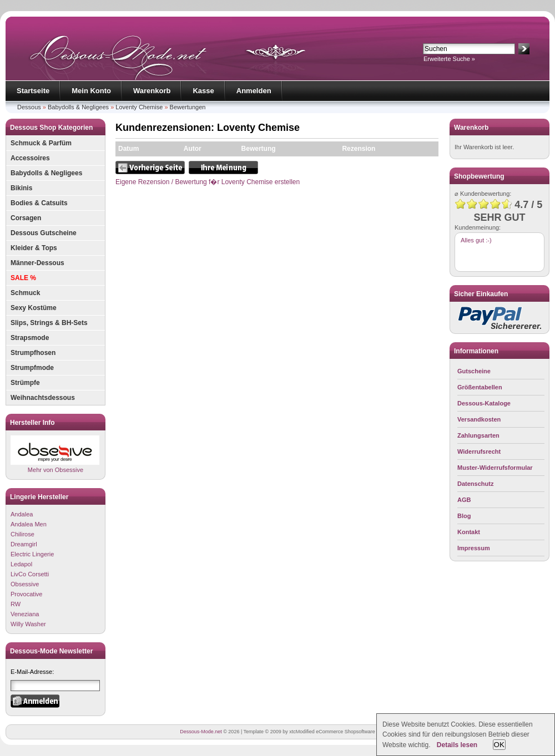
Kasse (203, 91)
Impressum (474, 548)
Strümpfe (25, 383)
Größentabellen (480, 387)
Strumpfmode (32, 368)
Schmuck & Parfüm (41, 143)
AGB (464, 500)
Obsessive (25, 584)
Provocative (26, 594)
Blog (464, 516)
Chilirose (22, 534)
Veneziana (25, 614)
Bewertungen (188, 107)
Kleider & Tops (34, 248)
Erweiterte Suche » (449, 59)
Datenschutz (475, 484)
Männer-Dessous (37, 263)
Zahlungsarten (478, 435)
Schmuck (25, 293)
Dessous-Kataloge (484, 403)
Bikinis (21, 188)
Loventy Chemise (139, 107)
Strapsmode (30, 338)
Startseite (33, 91)
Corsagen (26, 218)
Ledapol (21, 564)
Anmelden (254, 91)
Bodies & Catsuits (39, 203)
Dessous (29, 107)
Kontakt (469, 532)
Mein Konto (91, 91)
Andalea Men (29, 524)
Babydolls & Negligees (78, 107)
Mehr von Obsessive (55, 454)
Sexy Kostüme (34, 308)
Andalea (22, 514)
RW (16, 604)
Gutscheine (474, 371)
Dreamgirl (24, 544)
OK (499, 745)
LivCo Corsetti (30, 574)
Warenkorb (152, 91)
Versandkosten (479, 419)
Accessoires (30, 158)
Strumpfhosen (33, 353)
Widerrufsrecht (479, 451)
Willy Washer (28, 624)
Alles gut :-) (476, 240)
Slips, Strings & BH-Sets (49, 323)
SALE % (23, 278)
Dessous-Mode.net (201, 732)
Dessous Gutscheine (44, 233)
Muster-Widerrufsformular (495, 468)
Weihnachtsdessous (43, 398)
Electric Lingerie (32, 554)
